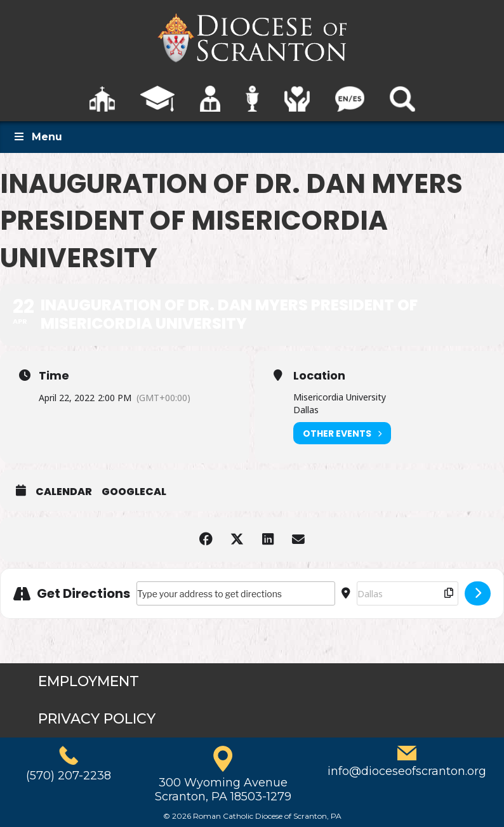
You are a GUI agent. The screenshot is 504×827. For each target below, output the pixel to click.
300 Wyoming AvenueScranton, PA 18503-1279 (223, 790)
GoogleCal (134, 492)
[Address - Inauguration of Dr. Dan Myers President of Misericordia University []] (236, 593)
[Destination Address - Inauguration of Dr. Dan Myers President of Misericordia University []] (408, 593)
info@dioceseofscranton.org (407, 771)
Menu (37, 137)
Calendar (64, 492)
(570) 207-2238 (69, 776)
